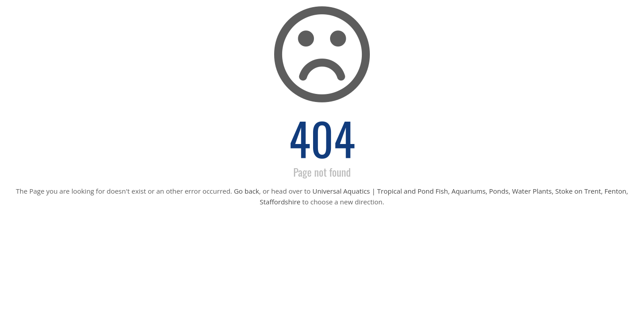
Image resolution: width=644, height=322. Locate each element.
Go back (246, 191)
